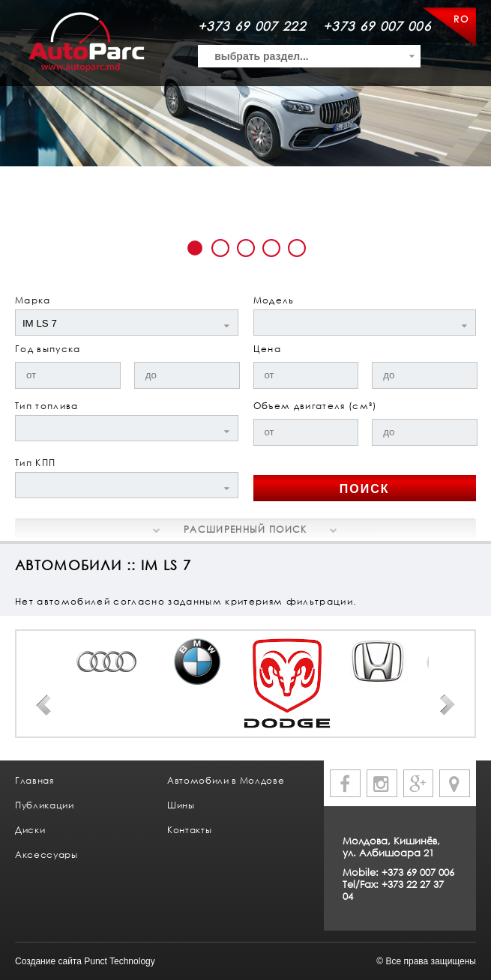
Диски (30, 830)
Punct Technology (120, 961)
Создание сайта (48, 961)
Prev (43, 705)
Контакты (189, 830)
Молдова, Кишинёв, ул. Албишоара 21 (391, 847)
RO (461, 19)
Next (448, 705)
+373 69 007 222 (252, 26)
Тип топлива (47, 406)
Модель (274, 300)
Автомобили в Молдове (226, 780)
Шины (181, 805)
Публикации (45, 805)
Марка (33, 300)
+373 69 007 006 (377, 26)
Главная (34, 780)
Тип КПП (35, 463)
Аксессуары (46, 855)
